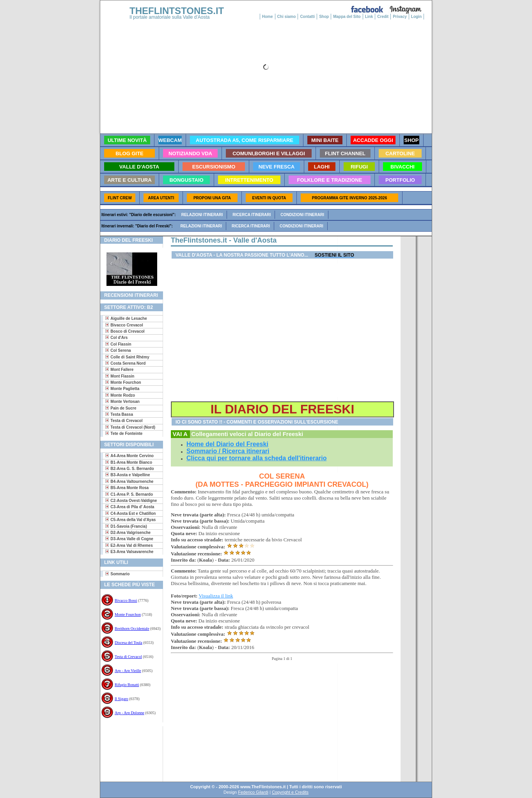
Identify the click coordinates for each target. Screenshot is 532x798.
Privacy (400, 17)
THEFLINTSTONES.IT (177, 11)
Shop (324, 17)
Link (369, 17)
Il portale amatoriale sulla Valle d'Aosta (170, 17)
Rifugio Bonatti (127, 685)
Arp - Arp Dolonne (129, 713)
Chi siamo (287, 17)
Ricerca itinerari (252, 215)
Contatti (307, 17)
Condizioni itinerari (302, 215)
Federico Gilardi (253, 792)
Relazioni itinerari (202, 215)
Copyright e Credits (290, 792)
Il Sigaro (121, 699)
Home (268, 17)
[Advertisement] (129, 751)
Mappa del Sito (347, 17)
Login (416, 17)
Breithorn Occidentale (132, 629)
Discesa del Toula (129, 643)
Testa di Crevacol (128, 657)
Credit (383, 17)
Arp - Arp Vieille (128, 671)
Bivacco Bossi (126, 600)
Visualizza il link (216, 596)
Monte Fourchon (128, 614)
